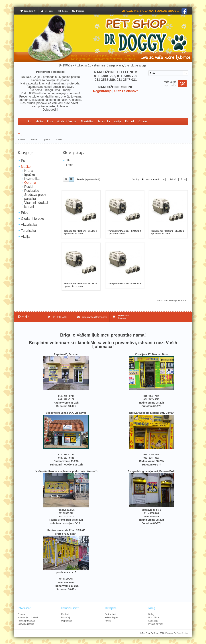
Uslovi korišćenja (26, 624)
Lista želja (153, 621)
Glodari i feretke (67, 121)
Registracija (102, 91)
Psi (30, 121)
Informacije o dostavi (28, 617)
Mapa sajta (67, 621)
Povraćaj (66, 617)
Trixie (70, 165)
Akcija (118, 121)
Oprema (46, 139)
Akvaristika (87, 121)
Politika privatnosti (27, 621)
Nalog (151, 614)
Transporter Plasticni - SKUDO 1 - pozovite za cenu (81, 232)
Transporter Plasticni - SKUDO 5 (124, 284)
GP (68, 160)
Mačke (39, 121)
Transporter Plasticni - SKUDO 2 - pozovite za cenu (124, 232)
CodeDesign (182, 633)
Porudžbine (154, 617)
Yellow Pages (111, 617)
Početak (21, 139)
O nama (143, 121)
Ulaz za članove (126, 91)
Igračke (30, 175)
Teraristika (104, 121)
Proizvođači (111, 614)
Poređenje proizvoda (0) (89, 179)
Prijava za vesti (156, 624)
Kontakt (130, 121)
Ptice (50, 121)
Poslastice (32, 191)
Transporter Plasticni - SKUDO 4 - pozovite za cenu (81, 285)
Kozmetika (32, 179)
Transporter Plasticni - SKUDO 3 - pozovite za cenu (168, 232)
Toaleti (59, 139)
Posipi (29, 187)
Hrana (29, 171)
